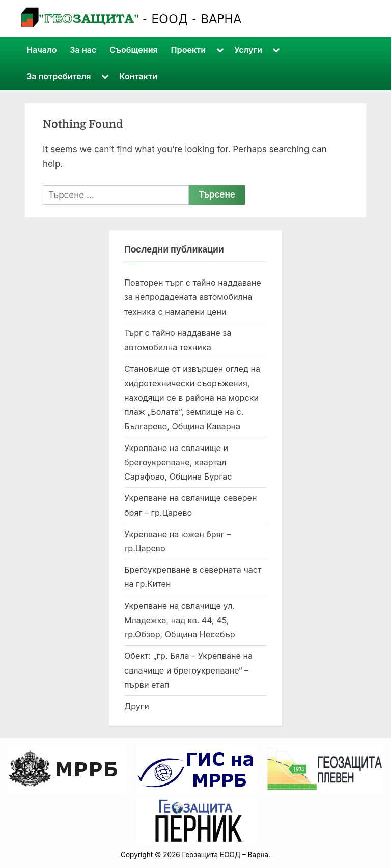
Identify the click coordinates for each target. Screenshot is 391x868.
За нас (83, 50)
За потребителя (59, 76)
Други (137, 706)
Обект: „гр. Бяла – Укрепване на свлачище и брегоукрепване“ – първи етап (188, 670)
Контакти (138, 76)
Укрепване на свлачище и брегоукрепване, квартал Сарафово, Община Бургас (178, 463)
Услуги (248, 50)
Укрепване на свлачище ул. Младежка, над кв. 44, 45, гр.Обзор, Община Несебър (180, 620)
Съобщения (133, 50)
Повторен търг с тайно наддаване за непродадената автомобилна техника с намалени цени (193, 297)
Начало (42, 50)
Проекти (189, 50)
